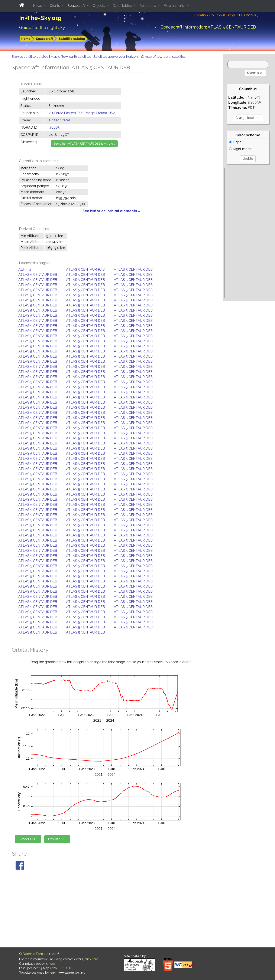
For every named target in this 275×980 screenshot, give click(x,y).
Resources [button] (148, 6)
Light (235, 142)
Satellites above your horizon (116, 57)
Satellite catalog (72, 39)
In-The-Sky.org (40, 18)
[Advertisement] (249, 233)
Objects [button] (99, 6)
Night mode (240, 149)
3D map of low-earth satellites (163, 57)
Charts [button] (55, 6)
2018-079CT (59, 135)
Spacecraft (45, 39)
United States (60, 120)
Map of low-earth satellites (71, 57)
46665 (54, 127)
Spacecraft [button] (77, 6)
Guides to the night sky (42, 27)
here (52, 964)
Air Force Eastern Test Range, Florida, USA (82, 113)
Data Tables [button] (123, 6)
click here (91, 959)
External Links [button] (175, 6)
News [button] (38, 6)
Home (26, 39)
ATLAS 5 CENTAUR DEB (133, 269)
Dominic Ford (33, 954)
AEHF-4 (25, 269)
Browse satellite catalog (30, 57)
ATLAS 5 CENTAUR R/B (85, 269)
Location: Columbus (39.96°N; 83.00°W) (225, 15)
